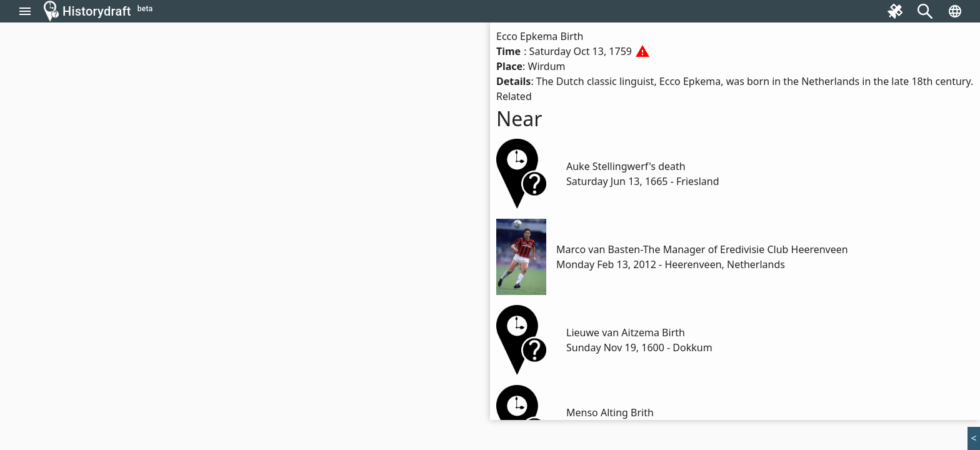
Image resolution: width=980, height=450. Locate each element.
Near (519, 118)
